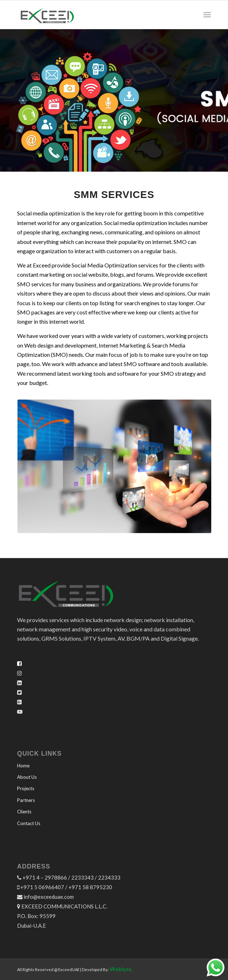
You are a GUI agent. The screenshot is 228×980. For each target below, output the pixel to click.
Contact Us (29, 823)
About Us (27, 777)
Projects (26, 788)
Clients (24, 812)
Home (23, 766)
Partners (26, 800)
